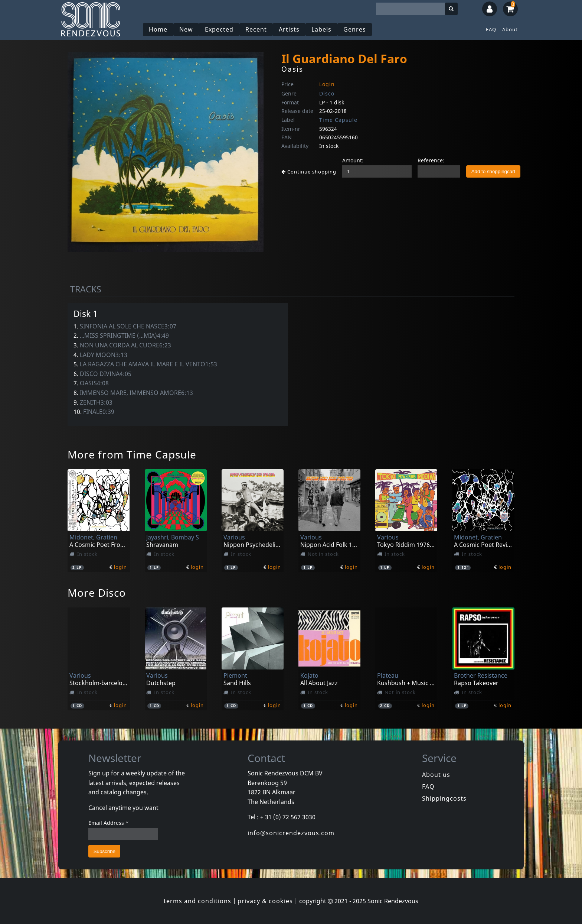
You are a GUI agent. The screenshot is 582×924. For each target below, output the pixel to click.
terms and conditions (197, 901)
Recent (256, 29)
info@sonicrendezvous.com (291, 833)
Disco (327, 93)
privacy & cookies (265, 901)
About (510, 29)
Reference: (431, 160)
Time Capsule (338, 120)
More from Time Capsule (132, 454)
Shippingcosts (444, 798)
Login (327, 84)
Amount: (353, 160)
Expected (219, 29)
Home (158, 29)
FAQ (491, 29)
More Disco (97, 593)
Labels (321, 29)
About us (436, 775)
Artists (289, 29)
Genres (355, 29)
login (120, 567)
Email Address (109, 823)
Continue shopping (309, 172)
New (186, 29)
